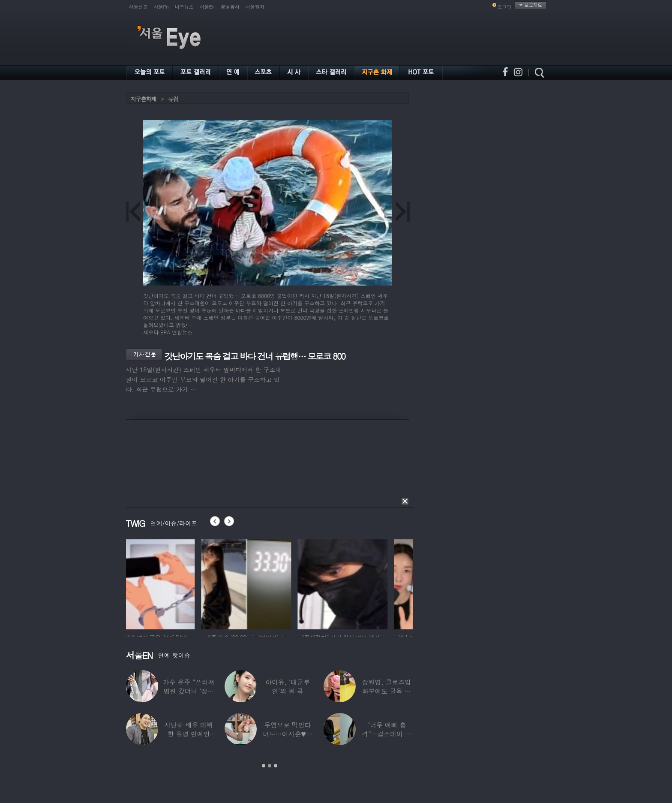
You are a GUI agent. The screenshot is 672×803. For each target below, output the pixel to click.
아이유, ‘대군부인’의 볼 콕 (288, 686)
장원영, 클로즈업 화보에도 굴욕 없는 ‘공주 (387, 691)
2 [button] (270, 766)
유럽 (173, 99)
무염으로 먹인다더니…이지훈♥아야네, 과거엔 (288, 734)
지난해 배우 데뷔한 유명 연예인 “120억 (189, 734)
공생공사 (230, 7)
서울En (207, 7)
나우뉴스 (184, 7)
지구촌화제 (144, 99)
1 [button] (264, 766)
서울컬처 (255, 7)
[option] (171, 583)
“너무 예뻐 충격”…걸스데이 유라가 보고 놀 (387, 734)
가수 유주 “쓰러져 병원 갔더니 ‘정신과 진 (189, 691)
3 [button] (276, 766)
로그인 (505, 7)
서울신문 (138, 7)
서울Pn (161, 7)
